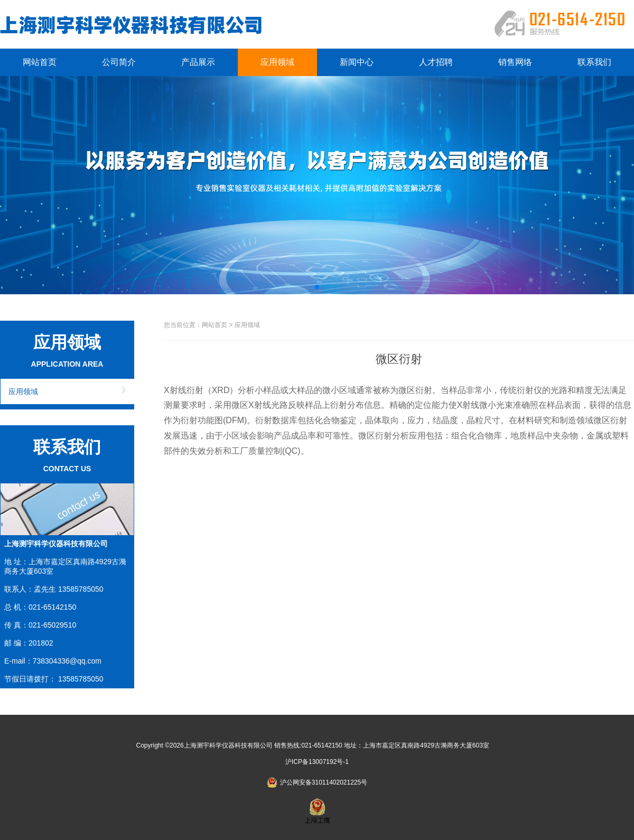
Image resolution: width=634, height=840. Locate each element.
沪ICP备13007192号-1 (317, 762)
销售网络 (515, 62)
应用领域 (277, 62)
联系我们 (594, 62)
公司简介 (119, 62)
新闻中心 (357, 62)
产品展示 (198, 62)
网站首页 (40, 62)
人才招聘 (436, 62)
